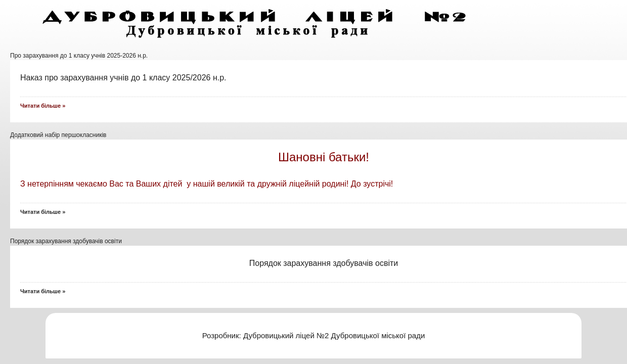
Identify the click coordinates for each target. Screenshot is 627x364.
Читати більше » (43, 212)
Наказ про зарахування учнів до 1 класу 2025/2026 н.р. (124, 78)
